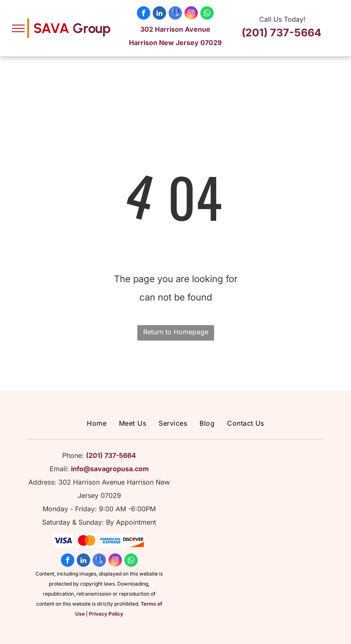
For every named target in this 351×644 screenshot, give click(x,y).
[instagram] (191, 14)
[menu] (18, 28)
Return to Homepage (176, 332)
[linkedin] (159, 14)
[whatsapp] (207, 14)
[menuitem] (97, 423)
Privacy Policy (106, 614)
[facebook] (144, 14)
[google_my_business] (175, 14)
